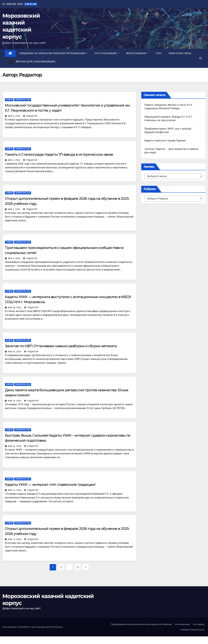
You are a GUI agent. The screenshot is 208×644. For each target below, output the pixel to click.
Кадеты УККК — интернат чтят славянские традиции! (50, 485)
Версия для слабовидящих (32, 62)
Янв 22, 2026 (15, 446)
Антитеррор (199, 624)
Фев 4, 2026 (14, 116)
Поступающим (107, 53)
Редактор (30, 116)
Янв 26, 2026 (15, 352)
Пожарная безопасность (192, 630)
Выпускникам (138, 53)
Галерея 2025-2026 (23, 100)
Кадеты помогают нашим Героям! (165, 141)
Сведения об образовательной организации (54, 53)
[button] (201, 58)
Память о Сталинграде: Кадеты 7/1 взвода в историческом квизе (59, 154)
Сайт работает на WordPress (16, 627)
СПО (159, 53)
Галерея (9, 100)
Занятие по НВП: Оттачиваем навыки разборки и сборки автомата (61, 346)
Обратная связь (180, 53)
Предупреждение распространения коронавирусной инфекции (141, 624)
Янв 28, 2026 (15, 308)
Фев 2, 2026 (14, 160)
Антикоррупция (182, 624)
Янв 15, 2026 (15, 490)
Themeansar (57, 627)
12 (78, 567)
